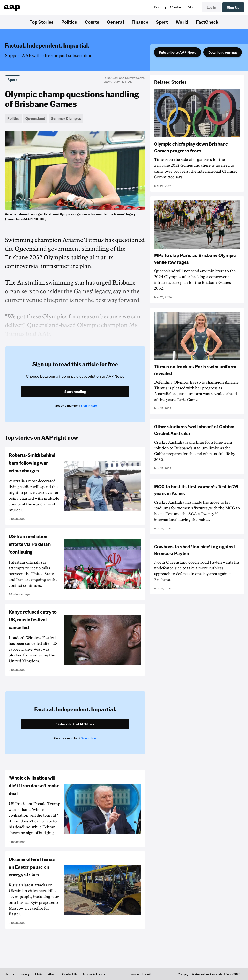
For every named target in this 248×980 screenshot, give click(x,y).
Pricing (160, 7)
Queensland (35, 118)
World (182, 22)
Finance (140, 22)
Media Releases (94, 974)
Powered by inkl (140, 974)
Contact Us (70, 974)
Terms (10, 974)
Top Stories (42, 22)
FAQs (39, 974)
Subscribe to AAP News (177, 52)
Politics (69, 22)
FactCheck (207, 22)
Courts (92, 22)
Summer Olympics (66, 118)
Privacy (24, 974)
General (115, 22)
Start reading (75, 392)
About (193, 7)
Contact (177, 7)
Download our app (223, 52)
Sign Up (233, 7)
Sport (162, 22)
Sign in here (89, 406)
